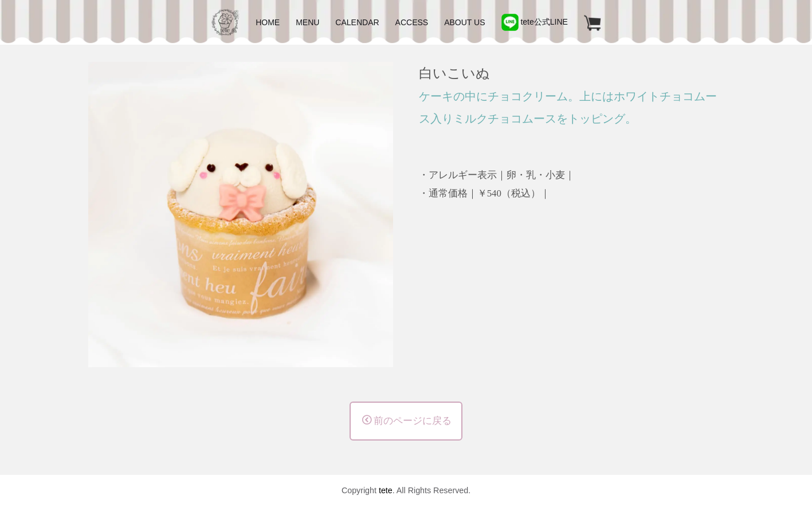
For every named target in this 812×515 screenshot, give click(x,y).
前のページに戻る (407, 420)
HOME (268, 22)
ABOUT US (464, 22)
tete (386, 490)
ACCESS (412, 22)
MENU (307, 22)
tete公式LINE (535, 22)
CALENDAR (357, 22)
